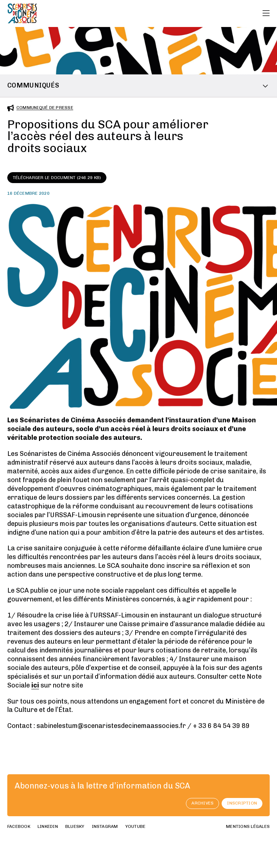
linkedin (48, 826)
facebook (19, 826)
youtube (136, 826)
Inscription (242, 803)
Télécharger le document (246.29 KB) (57, 178)
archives (202, 803)
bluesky (75, 826)
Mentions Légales (248, 826)
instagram (105, 826)
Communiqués (33, 85)
